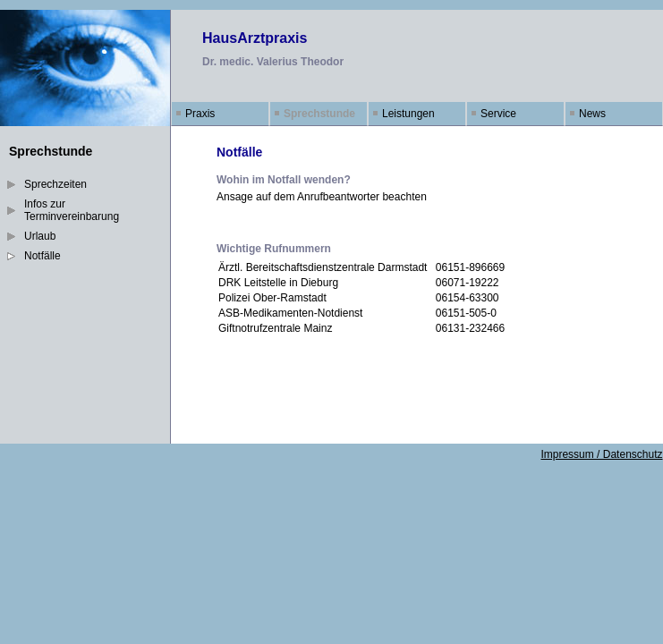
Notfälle (42, 256)
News (592, 114)
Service (498, 114)
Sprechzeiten (55, 184)
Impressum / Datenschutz (601, 454)
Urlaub (40, 236)
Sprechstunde (319, 114)
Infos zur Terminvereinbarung (72, 210)
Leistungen (408, 114)
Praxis (200, 114)
